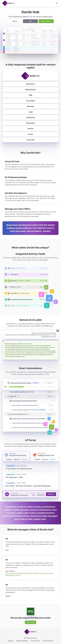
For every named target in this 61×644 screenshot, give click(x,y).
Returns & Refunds (22, 641)
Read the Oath (30, 622)
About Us (11, 641)
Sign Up (15, 21)
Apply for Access (46, 21)
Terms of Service (48, 641)
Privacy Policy (35, 641)
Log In (30, 21)
